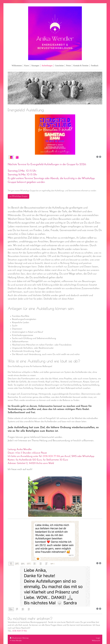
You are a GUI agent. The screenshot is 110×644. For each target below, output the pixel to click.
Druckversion (16, 638)
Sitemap (26, 638)
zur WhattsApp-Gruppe (18, 196)
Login (98, 638)
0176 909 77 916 (20, 631)
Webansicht (96, 641)
